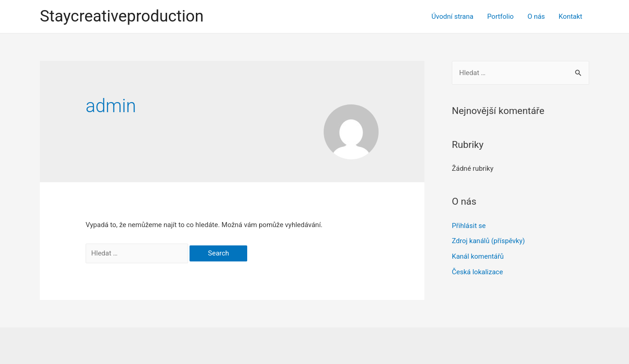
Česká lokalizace (477, 272)
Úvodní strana (453, 16)
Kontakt (570, 16)
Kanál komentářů (478, 256)
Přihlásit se (469, 226)
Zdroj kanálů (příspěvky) (488, 241)
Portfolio (500, 16)
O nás (536, 16)
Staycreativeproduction (122, 16)
